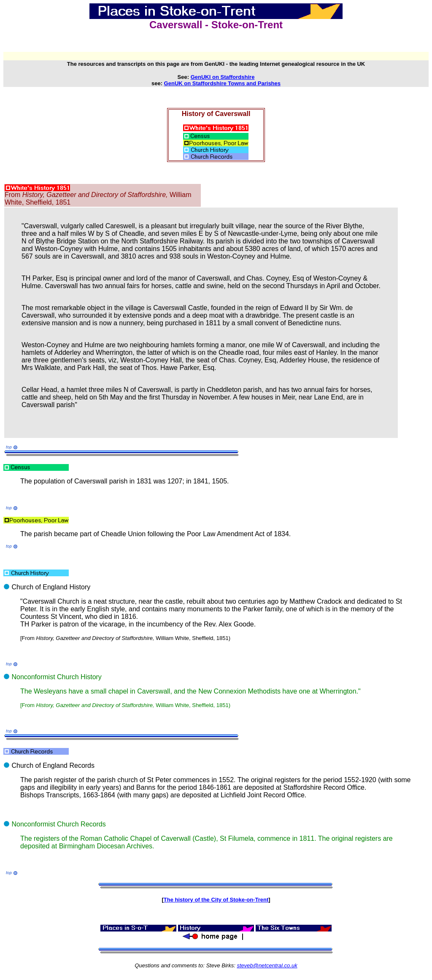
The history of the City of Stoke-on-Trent (216, 900)
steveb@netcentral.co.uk (267, 965)
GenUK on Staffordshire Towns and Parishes (222, 83)
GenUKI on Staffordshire (223, 77)
